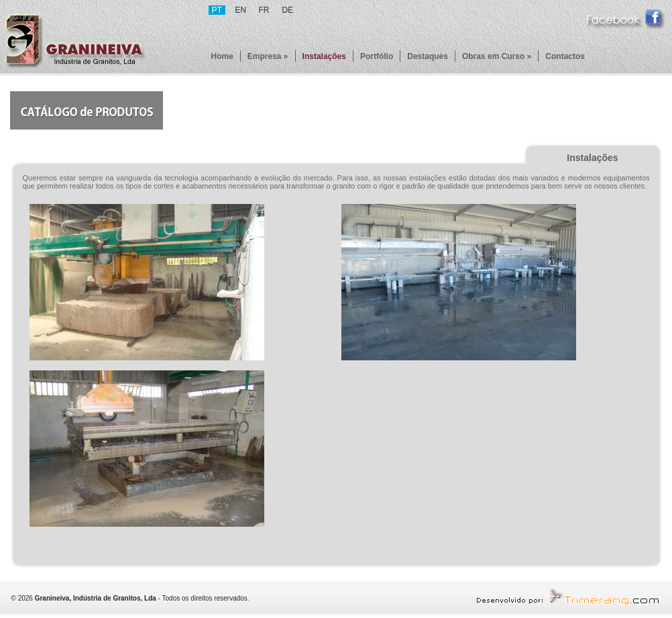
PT (217, 10)
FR (264, 10)
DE (288, 10)
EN (241, 10)
